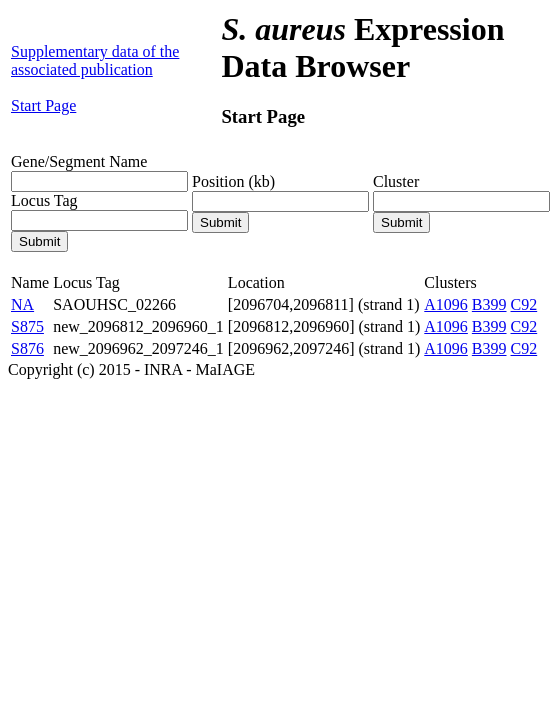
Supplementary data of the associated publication (95, 60)
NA (22, 304)
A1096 (446, 304)
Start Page (43, 105)
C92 (524, 304)
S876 (27, 348)
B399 (489, 304)
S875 (27, 326)
